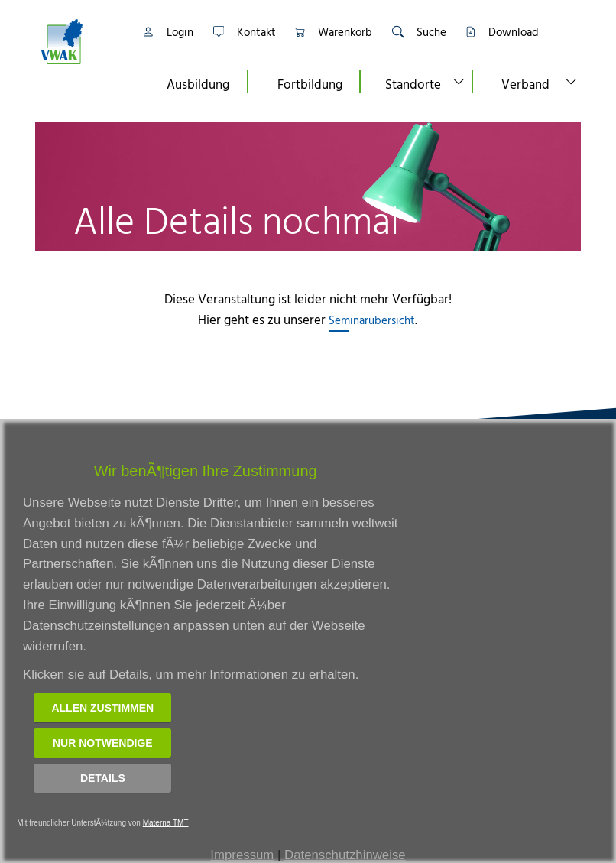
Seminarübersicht (372, 320)
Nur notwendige (103, 743)
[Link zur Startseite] (81, 42)
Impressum (242, 855)
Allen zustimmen (102, 708)
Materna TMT (166, 823)
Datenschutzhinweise (345, 855)
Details (103, 778)
